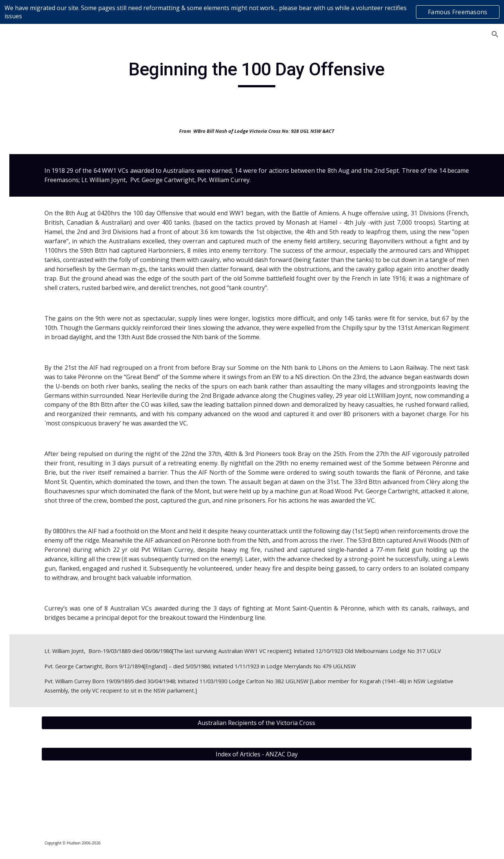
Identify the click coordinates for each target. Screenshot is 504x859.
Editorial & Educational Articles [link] (54, 265)
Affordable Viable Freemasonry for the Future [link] (59, 413)
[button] (495, 34)
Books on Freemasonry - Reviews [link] (55, 225)
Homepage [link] (30, 124)
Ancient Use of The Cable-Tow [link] (57, 442)
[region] (252, 12)
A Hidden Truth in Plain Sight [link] (55, 339)
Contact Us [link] (30, 165)
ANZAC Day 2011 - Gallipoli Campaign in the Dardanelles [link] (63, 595)
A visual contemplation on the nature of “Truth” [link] (55, 374)
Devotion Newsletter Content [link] (44, 200)
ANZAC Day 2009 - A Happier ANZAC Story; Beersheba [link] (63, 512)
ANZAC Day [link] (46, 462)
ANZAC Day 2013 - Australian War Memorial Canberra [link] (63, 682)
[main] (299, 73)
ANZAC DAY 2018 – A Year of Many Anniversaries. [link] (61, 805)
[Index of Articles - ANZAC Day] (299, 810)
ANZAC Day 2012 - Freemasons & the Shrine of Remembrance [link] (63, 638)
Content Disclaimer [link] (42, 180)
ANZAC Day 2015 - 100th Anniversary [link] (63, 716)
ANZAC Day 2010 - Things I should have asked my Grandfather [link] (63, 551)
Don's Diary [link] (39, 245)
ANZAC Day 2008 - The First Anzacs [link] (63, 482)
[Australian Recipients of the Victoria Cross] (299, 779)
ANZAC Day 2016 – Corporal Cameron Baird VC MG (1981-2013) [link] (63, 750)
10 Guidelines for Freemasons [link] (54, 290)
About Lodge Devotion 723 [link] (47, 144)
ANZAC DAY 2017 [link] (61, 780)
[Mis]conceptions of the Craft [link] (58, 315)
